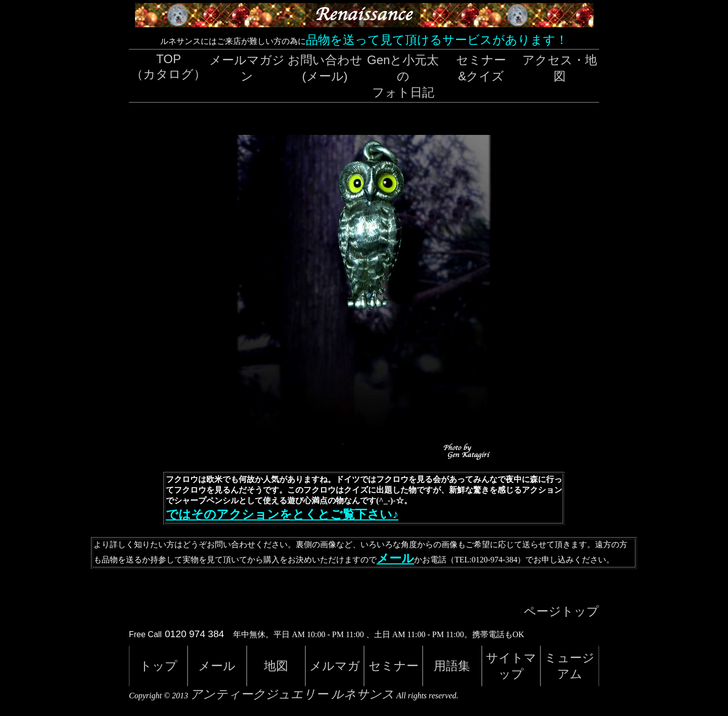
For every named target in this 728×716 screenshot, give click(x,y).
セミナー (394, 666)
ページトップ (561, 611)
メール (395, 558)
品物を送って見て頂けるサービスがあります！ (437, 40)
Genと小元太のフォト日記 (403, 76)
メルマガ (335, 666)
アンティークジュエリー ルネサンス (292, 694)
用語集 (452, 666)
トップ (158, 666)
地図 (276, 666)
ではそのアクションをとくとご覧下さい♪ (282, 514)
